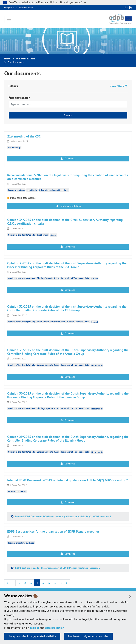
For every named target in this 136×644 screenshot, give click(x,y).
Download (68, 158)
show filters (118, 86)
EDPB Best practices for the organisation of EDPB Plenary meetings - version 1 (57, 568)
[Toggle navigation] (9, 19)
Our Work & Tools (26, 59)
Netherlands (97, 365)
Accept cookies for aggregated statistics (32, 636)
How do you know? (73, 2)
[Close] (130, 596)
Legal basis (32, 190)
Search (68, 115)
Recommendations (16, 190)
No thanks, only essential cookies (88, 636)
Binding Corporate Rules (48, 278)
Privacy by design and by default (54, 190)
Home (7, 59)
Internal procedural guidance (21, 543)
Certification (42, 235)
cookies (35, 628)
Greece (53, 235)
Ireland (95, 278)
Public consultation (68, 206)
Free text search (19, 98)
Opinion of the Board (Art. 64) (21, 235)
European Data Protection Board (19, 8)
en (126, 7)
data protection (55, 628)
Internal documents (17, 491)
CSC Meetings (14, 148)
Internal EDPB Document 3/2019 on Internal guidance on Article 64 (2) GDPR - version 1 (63, 516)
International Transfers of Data (75, 278)
